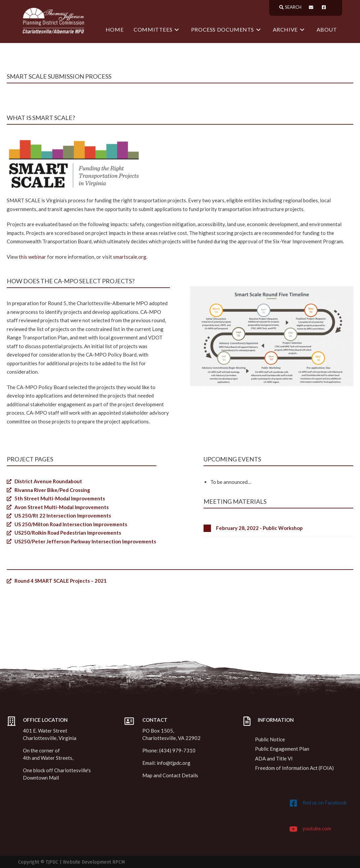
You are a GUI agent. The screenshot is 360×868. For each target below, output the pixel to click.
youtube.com (317, 828)
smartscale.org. (130, 257)
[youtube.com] (293, 829)
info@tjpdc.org (174, 763)
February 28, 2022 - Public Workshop (259, 528)
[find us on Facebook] (293, 803)
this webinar (32, 257)
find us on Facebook (325, 802)
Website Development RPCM (94, 862)
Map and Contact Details (170, 775)
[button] (278, 528)
